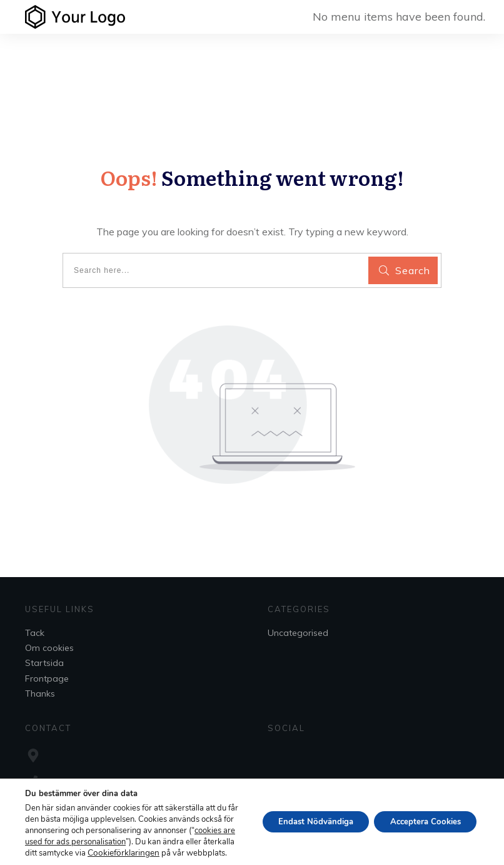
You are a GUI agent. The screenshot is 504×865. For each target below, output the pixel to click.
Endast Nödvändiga (302, 816)
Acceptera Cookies (421, 816)
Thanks (40, 694)
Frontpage (47, 678)
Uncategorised (298, 633)
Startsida (44, 663)
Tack (35, 633)
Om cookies (49, 648)
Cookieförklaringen (59, 853)
